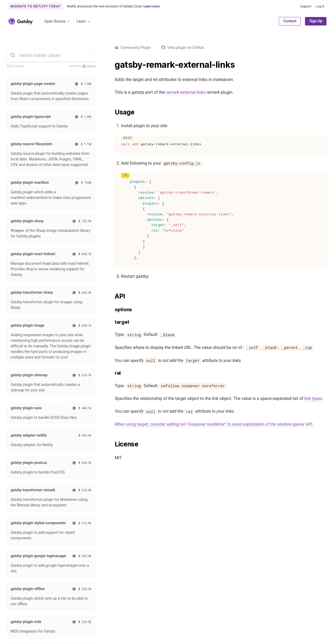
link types (313, 398)
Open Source (57, 21)
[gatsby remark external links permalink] (112, 65)
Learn (84, 21)
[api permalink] (112, 296)
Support (306, 6)
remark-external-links (186, 92)
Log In (320, 6)
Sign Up (316, 21)
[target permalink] (112, 322)
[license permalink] (112, 444)
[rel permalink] (112, 373)
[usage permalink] (112, 112)
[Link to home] (21, 21)
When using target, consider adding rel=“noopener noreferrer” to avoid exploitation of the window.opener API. (214, 424)
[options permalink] (112, 310)
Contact (290, 21)
